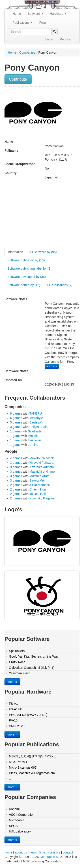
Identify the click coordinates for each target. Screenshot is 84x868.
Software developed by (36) (27, 277)
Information (15, 252)
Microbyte (36, 418)
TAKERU (36, 413)
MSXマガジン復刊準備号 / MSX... (32, 756)
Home (17, 14)
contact (68, 852)
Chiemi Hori (38, 489)
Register (66, 39)
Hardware (58, 14)
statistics (54, 852)
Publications (23, 23)
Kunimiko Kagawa (42, 498)
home (8, 852)
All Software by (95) (43, 252)
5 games (16, 422)
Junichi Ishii (37, 494)
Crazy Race (17, 662)
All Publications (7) (59, 285)
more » (12, 682)
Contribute (18, 79)
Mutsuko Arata (39, 476)
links (43, 852)
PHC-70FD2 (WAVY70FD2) (28, 715)
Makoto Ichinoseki (42, 458)
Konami (14, 809)
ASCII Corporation (22, 815)
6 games (16, 418)
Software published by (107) (27, 260)
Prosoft (33, 436)
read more (52, 366)
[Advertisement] (42, 215)
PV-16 (13, 720)
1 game (15, 431)
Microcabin (17, 820)
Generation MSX (51, 857)
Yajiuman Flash (20, 673)
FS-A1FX (15, 709)
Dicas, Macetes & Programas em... (33, 773)
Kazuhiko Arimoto (42, 467)
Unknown (34, 440)
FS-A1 (13, 704)
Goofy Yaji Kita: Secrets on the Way (34, 656)
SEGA (13, 826)
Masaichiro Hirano (42, 472)
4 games (16, 458)
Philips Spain (38, 427)
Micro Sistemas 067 (23, 767)
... (10, 779)
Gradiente (35, 431)
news (33, 852)
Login (49, 39)
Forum (44, 23)
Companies (27, 52)
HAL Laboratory (20, 831)
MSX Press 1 (18, 762)
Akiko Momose (40, 485)
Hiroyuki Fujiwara (41, 463)
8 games (16, 413)
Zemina (33, 445)
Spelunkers (17, 651)
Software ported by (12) (24, 285)
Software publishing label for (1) (29, 268)
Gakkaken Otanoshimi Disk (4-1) (32, 668)
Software (35, 14)
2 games (16, 485)
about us (21, 852)
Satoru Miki (37, 480)
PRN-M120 (17, 726)
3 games (16, 427)
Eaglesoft (36, 422)
